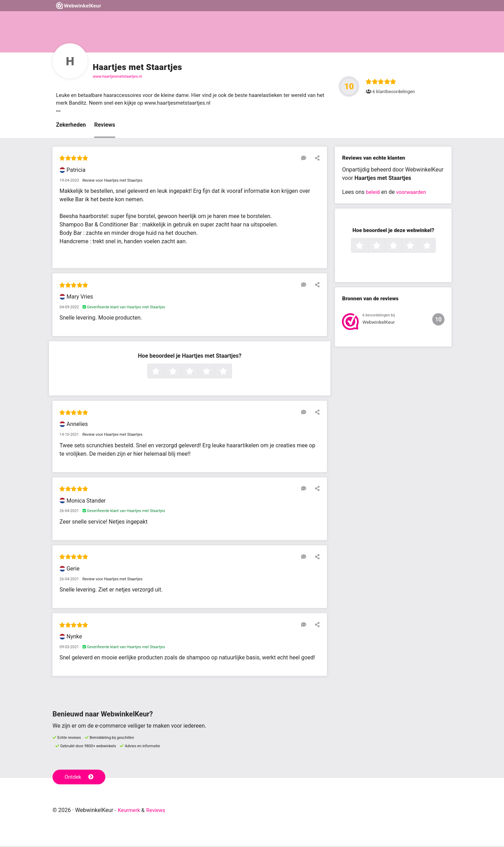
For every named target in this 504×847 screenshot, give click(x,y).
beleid (373, 193)
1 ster (164, 373)
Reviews (105, 126)
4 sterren (214, 373)
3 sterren (197, 373)
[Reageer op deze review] (306, 159)
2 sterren (181, 373)
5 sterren (231, 373)
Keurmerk (130, 811)
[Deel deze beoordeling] (316, 159)
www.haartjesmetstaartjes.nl (117, 76)
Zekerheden (71, 126)
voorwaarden (413, 193)
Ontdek (80, 778)
